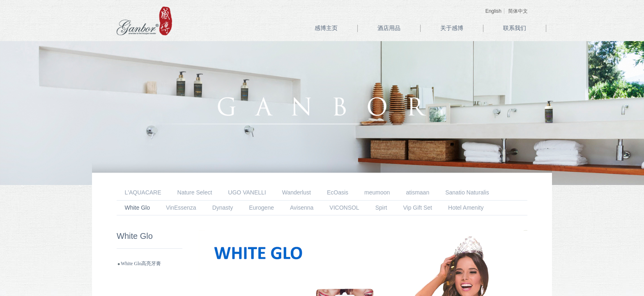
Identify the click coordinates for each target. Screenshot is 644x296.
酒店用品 (389, 28)
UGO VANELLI (247, 192)
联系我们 (515, 28)
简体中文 (518, 11)
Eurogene (261, 208)
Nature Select (195, 192)
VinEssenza (181, 208)
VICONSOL (344, 208)
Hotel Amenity (466, 208)
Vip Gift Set (417, 208)
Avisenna (302, 208)
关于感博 (452, 28)
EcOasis (338, 192)
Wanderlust (297, 192)
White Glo (137, 208)
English (493, 11)
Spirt (381, 208)
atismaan (417, 192)
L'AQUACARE (143, 192)
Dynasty (223, 208)
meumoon (377, 192)
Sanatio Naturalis (467, 192)
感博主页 (326, 28)
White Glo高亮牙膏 (141, 264)
